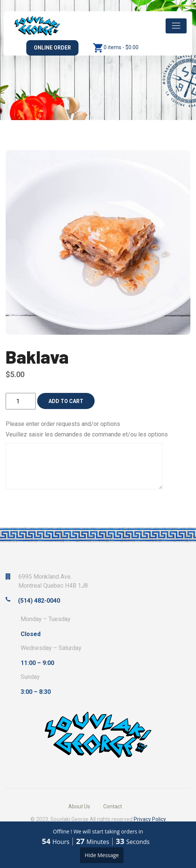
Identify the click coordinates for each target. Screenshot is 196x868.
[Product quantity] (21, 401)
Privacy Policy (150, 819)
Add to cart (66, 401)
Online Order (52, 48)
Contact (113, 806)
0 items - (121, 47)
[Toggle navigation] (176, 26)
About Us (79, 806)
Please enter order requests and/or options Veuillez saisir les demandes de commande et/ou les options (87, 429)
